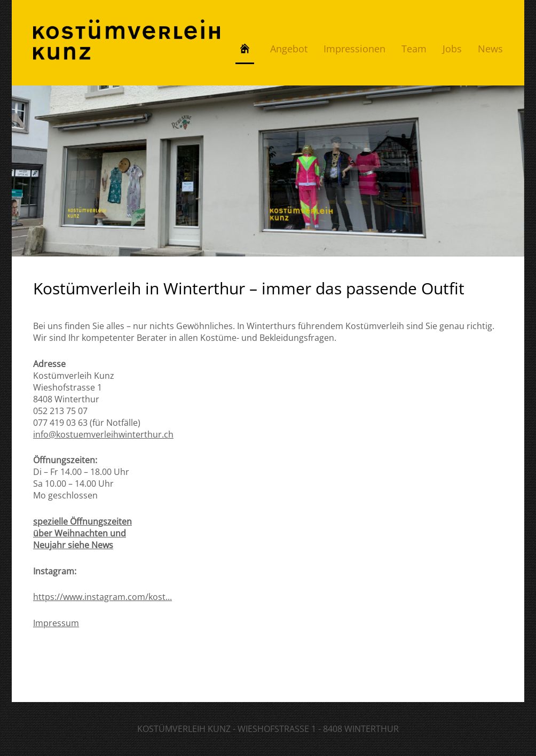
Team (414, 49)
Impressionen (354, 49)
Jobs (452, 49)
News (490, 49)
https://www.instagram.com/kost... (103, 597)
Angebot (289, 49)
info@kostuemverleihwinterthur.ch (103, 434)
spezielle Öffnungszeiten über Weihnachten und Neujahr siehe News (82, 533)
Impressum (56, 623)
